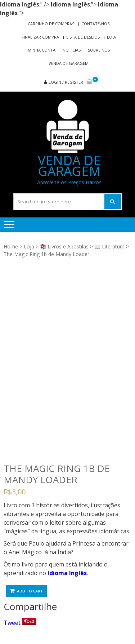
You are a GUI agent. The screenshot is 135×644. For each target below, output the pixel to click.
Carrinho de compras (51, 24)
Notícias (72, 50)
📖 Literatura (109, 246)
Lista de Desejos (83, 37)
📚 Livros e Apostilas (64, 246)
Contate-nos (95, 24)
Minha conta (42, 50)
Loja (111, 37)
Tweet (12, 623)
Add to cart (30, 591)
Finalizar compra (40, 37)
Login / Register (66, 82)
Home (11, 246)
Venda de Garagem (69, 63)
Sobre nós (99, 50)
